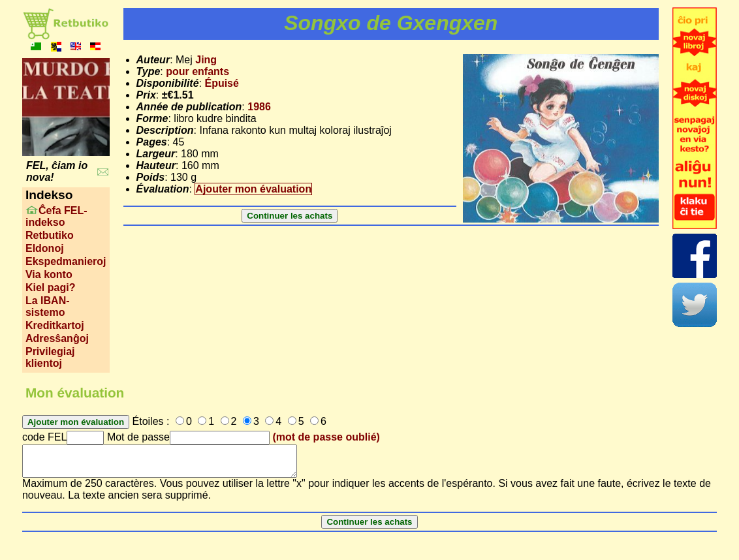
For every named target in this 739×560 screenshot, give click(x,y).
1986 (259, 107)
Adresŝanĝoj (57, 338)
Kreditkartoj (55, 325)
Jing (206, 60)
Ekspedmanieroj (66, 261)
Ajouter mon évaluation (253, 189)
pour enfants (197, 71)
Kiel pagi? (50, 288)
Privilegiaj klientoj (50, 357)
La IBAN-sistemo (48, 306)
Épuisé (221, 83)
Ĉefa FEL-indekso (56, 216)
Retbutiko (50, 235)
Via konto (49, 274)
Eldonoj (45, 248)
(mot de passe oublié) (326, 437)
